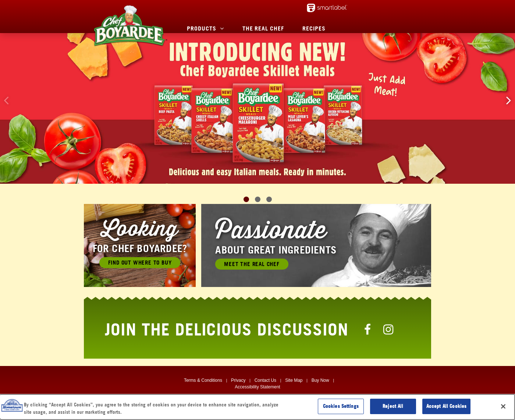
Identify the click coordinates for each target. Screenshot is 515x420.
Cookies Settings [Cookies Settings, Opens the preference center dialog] (341, 406)
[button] (509, 100)
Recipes (314, 28)
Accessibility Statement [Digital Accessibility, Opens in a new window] (257, 387)
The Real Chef (263, 28)
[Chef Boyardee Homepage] (130, 26)
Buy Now (320, 380)
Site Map (294, 380)
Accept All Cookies (446, 406)
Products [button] (202, 28)
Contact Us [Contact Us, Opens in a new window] (265, 380)
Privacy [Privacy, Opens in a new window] (238, 380)
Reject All (393, 406)
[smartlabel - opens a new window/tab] (327, 8)
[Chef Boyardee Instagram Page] (388, 329)
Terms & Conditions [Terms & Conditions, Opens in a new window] (203, 380)
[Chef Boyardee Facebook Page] (368, 329)
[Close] (503, 406)
